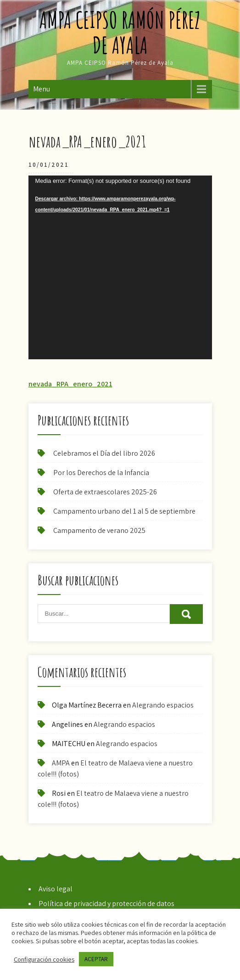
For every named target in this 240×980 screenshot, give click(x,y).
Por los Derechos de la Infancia (101, 473)
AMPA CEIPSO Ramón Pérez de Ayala (120, 32)
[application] (120, 267)
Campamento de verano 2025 (99, 530)
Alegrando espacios (163, 705)
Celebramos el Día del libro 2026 (104, 453)
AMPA (61, 763)
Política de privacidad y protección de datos (106, 904)
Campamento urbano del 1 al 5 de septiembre (124, 511)
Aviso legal (56, 889)
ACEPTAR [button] (96, 959)
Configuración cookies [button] (44, 959)
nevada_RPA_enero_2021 (70, 384)
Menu (42, 89)
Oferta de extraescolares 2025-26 (105, 492)
